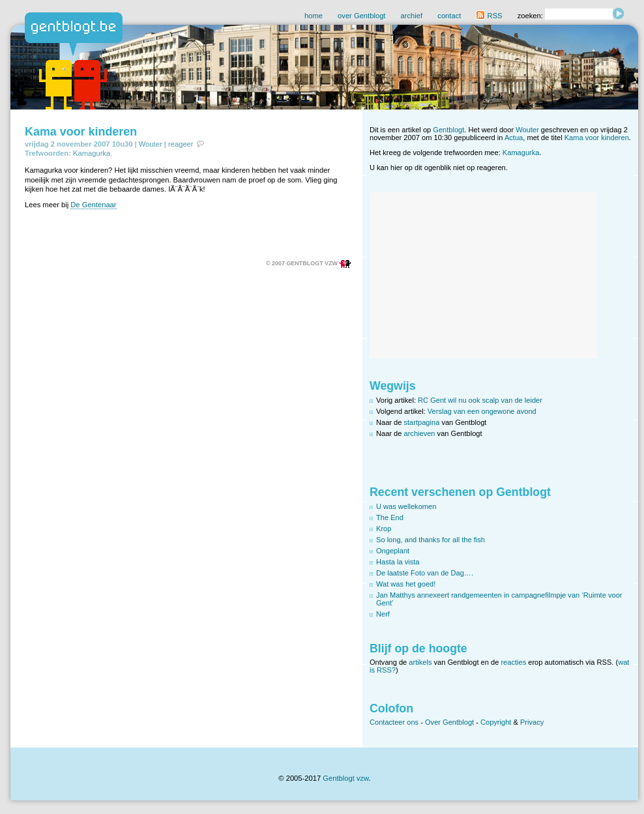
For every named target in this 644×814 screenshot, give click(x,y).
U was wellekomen (406, 506)
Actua (514, 138)
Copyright (496, 722)
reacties (513, 662)
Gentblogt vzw (345, 778)
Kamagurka (92, 153)
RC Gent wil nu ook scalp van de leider (480, 400)
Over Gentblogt (449, 722)
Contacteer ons (394, 722)
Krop (384, 529)
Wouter (151, 144)
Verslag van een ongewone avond (482, 411)
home (314, 16)
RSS (489, 16)
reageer (181, 144)
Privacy (532, 722)
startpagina (422, 422)
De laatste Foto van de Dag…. (425, 573)
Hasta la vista (398, 562)
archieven (420, 433)
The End (390, 517)
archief (412, 16)
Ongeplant (393, 551)
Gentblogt (448, 130)
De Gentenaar (93, 205)
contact (449, 16)
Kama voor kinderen (81, 132)
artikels (420, 662)
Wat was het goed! (406, 584)
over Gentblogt (361, 16)
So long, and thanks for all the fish (431, 540)
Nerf (383, 614)
